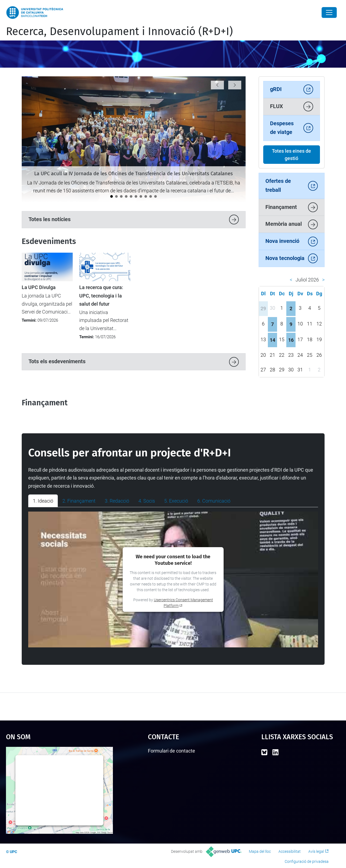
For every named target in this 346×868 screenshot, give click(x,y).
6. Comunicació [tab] (214, 501)
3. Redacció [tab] (117, 501)
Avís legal (316, 851)
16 (291, 340)
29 (263, 308)
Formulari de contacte (172, 751)
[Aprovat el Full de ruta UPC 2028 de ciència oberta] (136, 196)
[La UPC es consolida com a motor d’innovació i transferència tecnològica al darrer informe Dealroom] (155, 196)
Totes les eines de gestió (291, 155)
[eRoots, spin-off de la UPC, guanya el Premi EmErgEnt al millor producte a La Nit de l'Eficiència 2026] (121, 196)
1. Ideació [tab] (43, 501)
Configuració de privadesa (307, 861)
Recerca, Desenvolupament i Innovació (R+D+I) (119, 32)
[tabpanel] (173, 579)
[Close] (329, 12)
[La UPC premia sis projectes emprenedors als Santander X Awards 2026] (116, 196)
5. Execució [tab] (176, 501)
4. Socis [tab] (147, 501)
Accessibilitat (290, 851)
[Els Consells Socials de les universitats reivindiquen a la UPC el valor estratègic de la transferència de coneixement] (131, 196)
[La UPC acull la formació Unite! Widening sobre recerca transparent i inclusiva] (151, 196)
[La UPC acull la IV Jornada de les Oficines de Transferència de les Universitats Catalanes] (112, 196)
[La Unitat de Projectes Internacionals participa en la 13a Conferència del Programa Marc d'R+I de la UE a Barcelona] (126, 196)
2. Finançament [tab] (79, 501)
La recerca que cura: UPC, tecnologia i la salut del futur (101, 296)
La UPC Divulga (39, 287)
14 (272, 340)
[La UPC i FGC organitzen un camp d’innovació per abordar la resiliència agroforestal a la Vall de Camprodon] (146, 196)
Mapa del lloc (260, 851)
